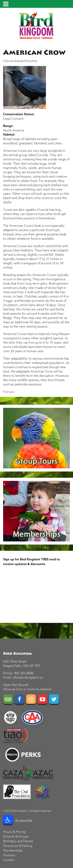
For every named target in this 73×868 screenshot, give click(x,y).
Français (9, 392)
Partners (9, 855)
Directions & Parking (18, 846)
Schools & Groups (16, 836)
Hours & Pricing (14, 832)
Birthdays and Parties (18, 841)
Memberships (13, 850)
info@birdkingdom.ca (28, 677)
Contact (9, 860)
